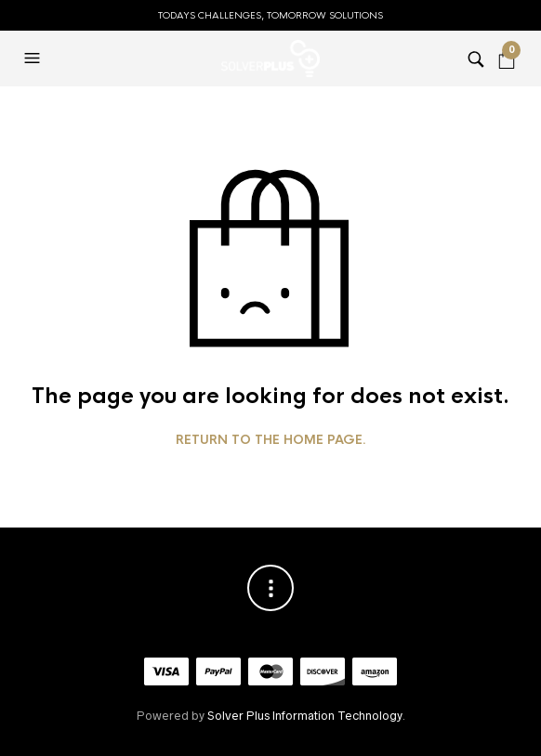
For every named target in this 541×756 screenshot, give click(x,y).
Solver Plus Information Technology (304, 716)
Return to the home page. (271, 440)
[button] (34, 59)
